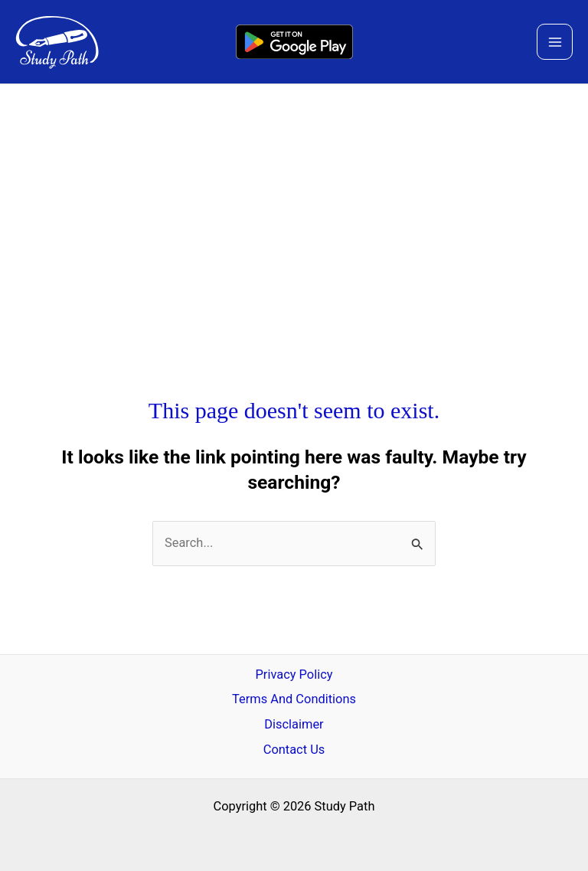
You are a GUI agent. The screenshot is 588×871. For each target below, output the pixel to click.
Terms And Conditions (294, 699)
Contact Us (294, 750)
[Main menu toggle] (555, 42)
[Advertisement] (294, 199)
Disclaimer (294, 724)
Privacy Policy (294, 675)
